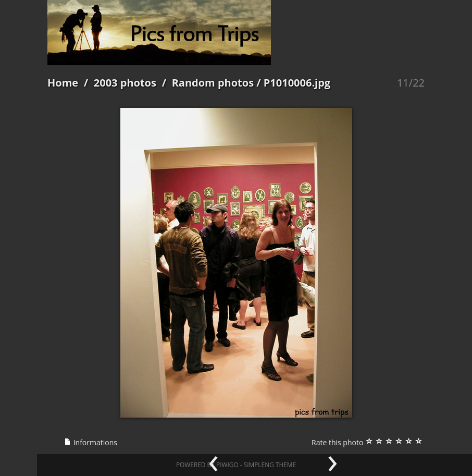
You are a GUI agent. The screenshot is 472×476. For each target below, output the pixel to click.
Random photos (213, 83)
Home (63, 83)
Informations (91, 442)
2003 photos (125, 83)
